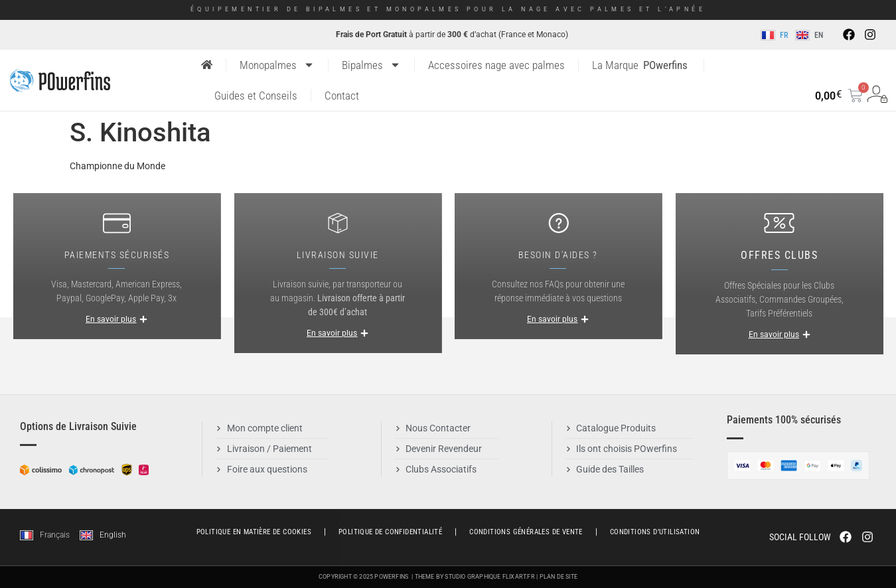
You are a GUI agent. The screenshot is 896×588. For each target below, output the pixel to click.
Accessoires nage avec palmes (496, 65)
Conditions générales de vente (526, 532)
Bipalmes (371, 65)
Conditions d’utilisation (655, 532)
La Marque (640, 65)
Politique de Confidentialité (390, 532)
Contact (342, 96)
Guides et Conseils (256, 96)
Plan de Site (559, 577)
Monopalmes (277, 65)
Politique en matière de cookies (254, 532)
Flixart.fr (519, 577)
